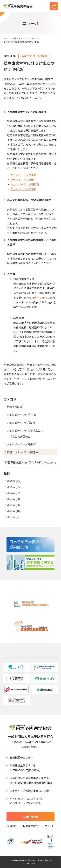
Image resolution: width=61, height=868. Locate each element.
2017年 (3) (13, 517)
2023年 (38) (14, 499)
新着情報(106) (15, 407)
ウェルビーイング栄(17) (21, 422)
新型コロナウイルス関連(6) (23, 452)
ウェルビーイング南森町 (25, 184)
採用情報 (12, 826)
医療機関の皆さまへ (21, 757)
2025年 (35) (14, 487)
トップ (7, 38)
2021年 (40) (14, 511)
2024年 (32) (14, 493)
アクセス (49, 826)
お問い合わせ (31, 817)
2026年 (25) (14, 481)
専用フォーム (42, 298)
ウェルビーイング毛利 (23, 175)
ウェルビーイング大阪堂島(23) (25, 430)
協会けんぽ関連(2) (21, 436)
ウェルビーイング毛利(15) (22, 414)
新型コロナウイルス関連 (25, 38)
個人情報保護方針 (31, 826)
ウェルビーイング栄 (22, 180)
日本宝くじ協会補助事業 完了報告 (30, 791)
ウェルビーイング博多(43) (22, 444)
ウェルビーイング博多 (23, 189)
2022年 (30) (14, 505)
